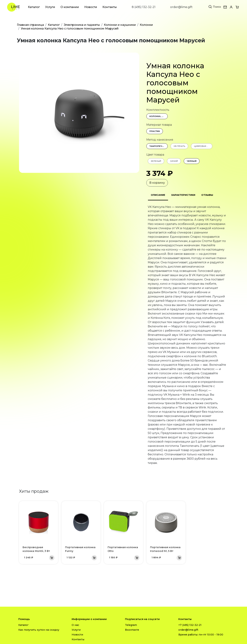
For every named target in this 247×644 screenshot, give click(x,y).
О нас (75, 625)
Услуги (50, 7)
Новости (91, 7)
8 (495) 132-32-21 (144, 7)
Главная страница (30, 25)
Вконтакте (132, 630)
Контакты (110, 7)
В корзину (157, 183)
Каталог (34, 7)
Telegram (131, 625)
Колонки (146, 25)
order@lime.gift (181, 7)
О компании (70, 7)
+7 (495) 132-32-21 (190, 625)
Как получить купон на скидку (39, 630)
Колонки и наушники (120, 25)
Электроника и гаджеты (82, 25)
